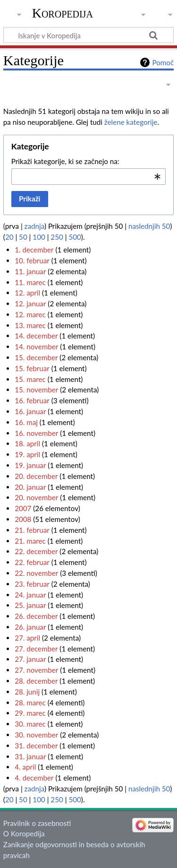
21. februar (32, 530)
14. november (36, 347)
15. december (36, 357)
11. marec (30, 282)
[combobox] (88, 176)
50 (23, 237)
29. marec (30, 713)
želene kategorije (131, 122)
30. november (36, 735)
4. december (34, 778)
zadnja (34, 226)
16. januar (30, 411)
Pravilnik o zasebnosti (37, 823)
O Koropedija (24, 833)
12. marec (30, 314)
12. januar (30, 304)
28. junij (27, 692)
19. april (27, 454)
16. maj (26, 422)
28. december (36, 681)
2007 (23, 508)
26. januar (30, 627)
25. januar (30, 605)
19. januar (30, 465)
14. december (36, 336)
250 (57, 237)
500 (75, 237)
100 (39, 237)
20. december (36, 476)
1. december (34, 250)
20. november (36, 497)
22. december (36, 551)
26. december (36, 616)
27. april (27, 638)
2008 (23, 519)
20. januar (30, 487)
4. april (25, 767)
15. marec (30, 379)
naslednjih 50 (149, 226)
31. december (36, 746)
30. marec (30, 724)
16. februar (32, 400)
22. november (36, 573)
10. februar (32, 260)
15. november (36, 390)
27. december (36, 649)
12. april (27, 293)
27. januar (30, 659)
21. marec (30, 541)
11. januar (30, 271)
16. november (36, 433)
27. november (36, 670)
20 (9, 237)
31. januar (30, 756)
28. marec (30, 703)
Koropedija (63, 13)
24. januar (30, 595)
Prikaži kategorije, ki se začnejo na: (65, 161)
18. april (27, 443)
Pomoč (163, 62)
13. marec (30, 325)
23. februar (32, 584)
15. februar (32, 368)
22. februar (32, 562)
